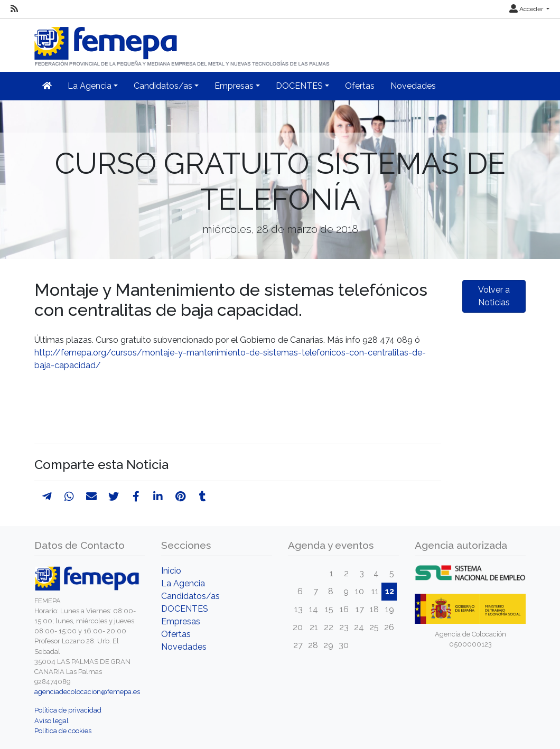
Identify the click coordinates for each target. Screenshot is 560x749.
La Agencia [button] (90, 86)
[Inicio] (183, 42)
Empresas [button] (234, 86)
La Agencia (183, 583)
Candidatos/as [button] (163, 86)
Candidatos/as (190, 596)
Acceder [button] (527, 9)
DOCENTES (185, 609)
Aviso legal (52, 721)
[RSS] (14, 9)
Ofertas (360, 86)
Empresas (181, 621)
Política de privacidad (68, 710)
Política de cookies (63, 731)
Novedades (413, 86)
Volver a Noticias (494, 296)
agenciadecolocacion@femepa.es (87, 692)
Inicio (171, 571)
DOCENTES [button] (299, 86)
